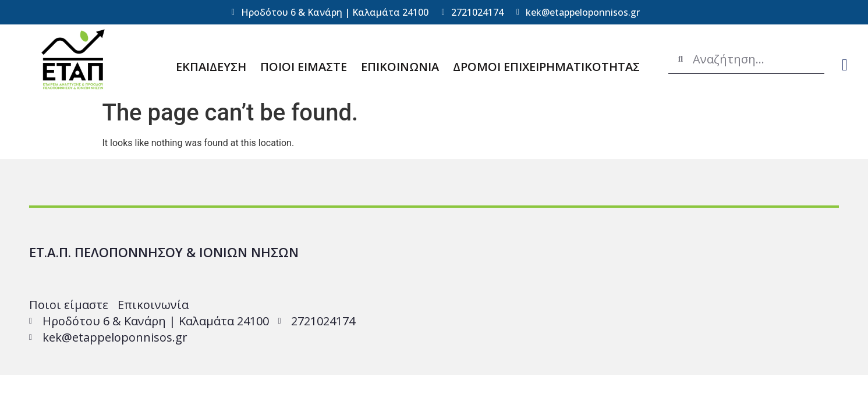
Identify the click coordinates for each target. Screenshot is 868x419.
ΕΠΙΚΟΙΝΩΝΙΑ (400, 67)
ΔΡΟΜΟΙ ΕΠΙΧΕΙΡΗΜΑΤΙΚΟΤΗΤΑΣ (546, 67)
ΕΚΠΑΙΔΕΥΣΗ (211, 67)
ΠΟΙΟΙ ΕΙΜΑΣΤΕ (304, 67)
